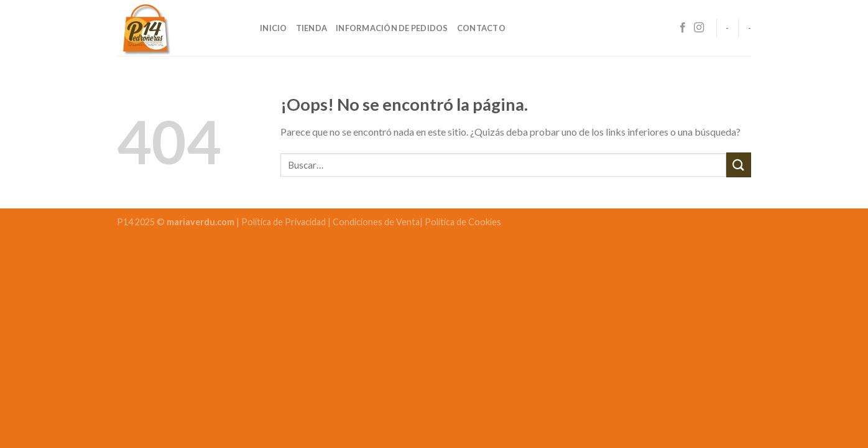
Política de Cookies (463, 222)
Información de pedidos (392, 28)
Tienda (312, 28)
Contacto (481, 28)
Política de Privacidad (284, 222)
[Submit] (739, 165)
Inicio (274, 28)
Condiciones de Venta (376, 222)
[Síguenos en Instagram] (699, 28)
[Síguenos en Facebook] (683, 28)
